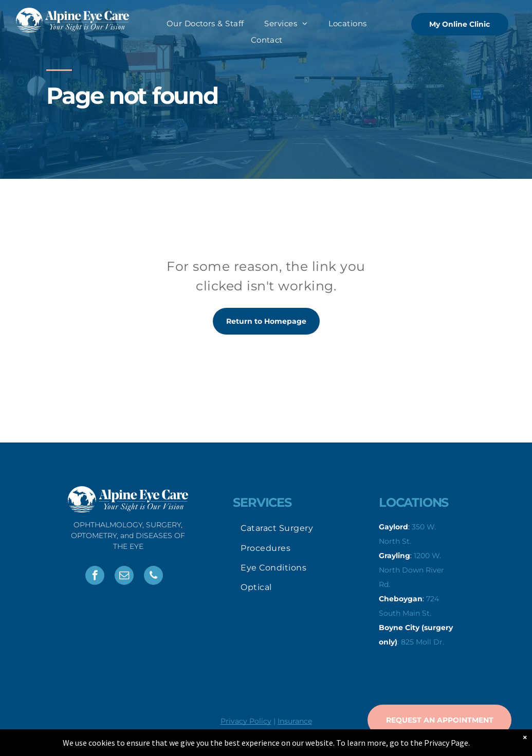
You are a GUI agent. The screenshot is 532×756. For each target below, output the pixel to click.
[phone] (153, 577)
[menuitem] (205, 24)
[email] (124, 577)
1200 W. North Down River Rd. (411, 570)
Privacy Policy (246, 721)
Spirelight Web (363, 737)
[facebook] (95, 577)
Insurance (295, 721)
